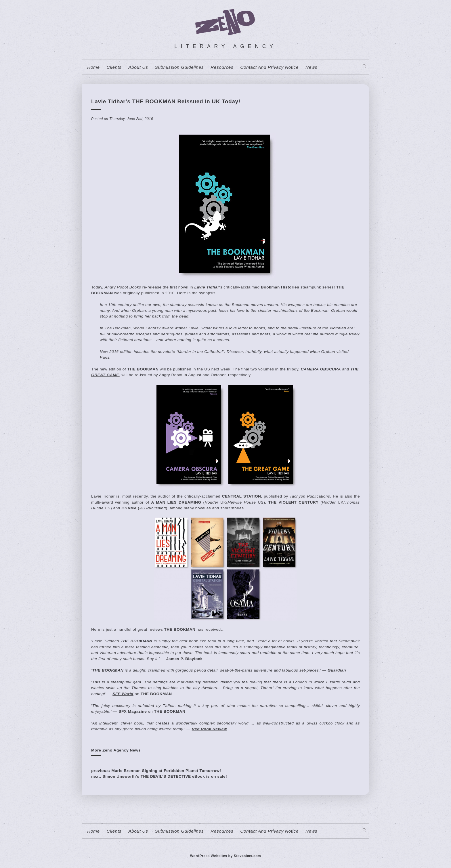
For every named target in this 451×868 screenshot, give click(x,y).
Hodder (212, 502)
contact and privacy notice (269, 67)
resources (222, 67)
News (311, 67)
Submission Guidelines (179, 67)
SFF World (123, 694)
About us (138, 67)
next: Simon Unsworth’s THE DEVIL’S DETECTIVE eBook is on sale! (159, 776)
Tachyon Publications (310, 496)
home (93, 67)
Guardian (337, 670)
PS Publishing (153, 508)
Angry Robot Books (123, 287)
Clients (114, 67)
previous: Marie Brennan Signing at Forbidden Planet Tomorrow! (156, 771)
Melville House (242, 502)
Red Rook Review (209, 729)
